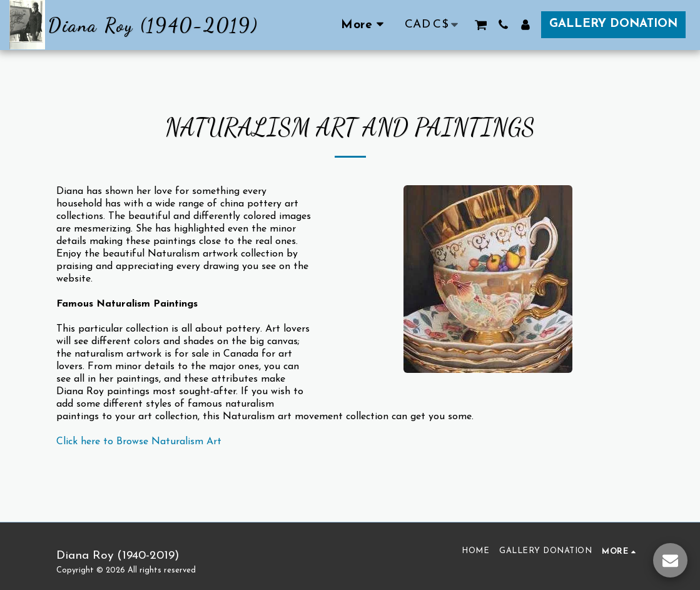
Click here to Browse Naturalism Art (139, 442)
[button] (481, 25)
